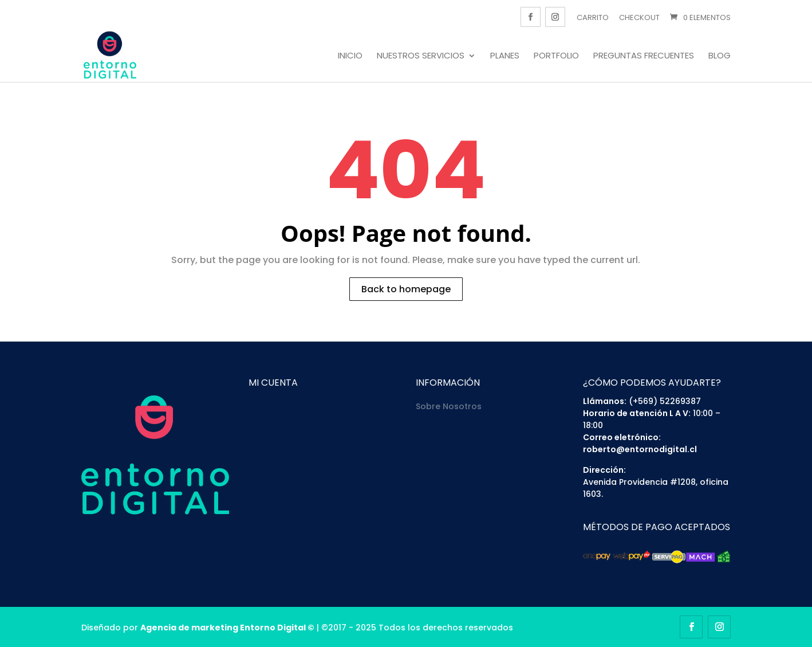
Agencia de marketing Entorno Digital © (227, 628)
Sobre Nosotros (449, 406)
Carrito (593, 17)
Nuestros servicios (421, 56)
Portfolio (556, 56)
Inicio (350, 56)
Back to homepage (406, 289)
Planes (505, 56)
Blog (720, 56)
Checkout (639, 17)
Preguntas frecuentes (644, 56)
